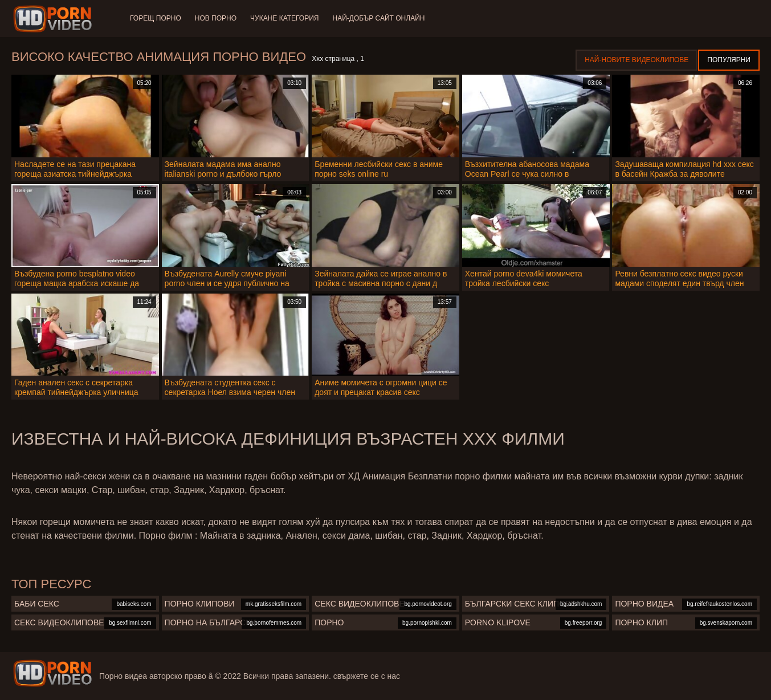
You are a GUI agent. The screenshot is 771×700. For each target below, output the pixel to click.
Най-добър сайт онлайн (379, 18)
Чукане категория (284, 18)
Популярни (729, 60)
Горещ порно (156, 18)
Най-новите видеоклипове (637, 60)
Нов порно (216, 18)
